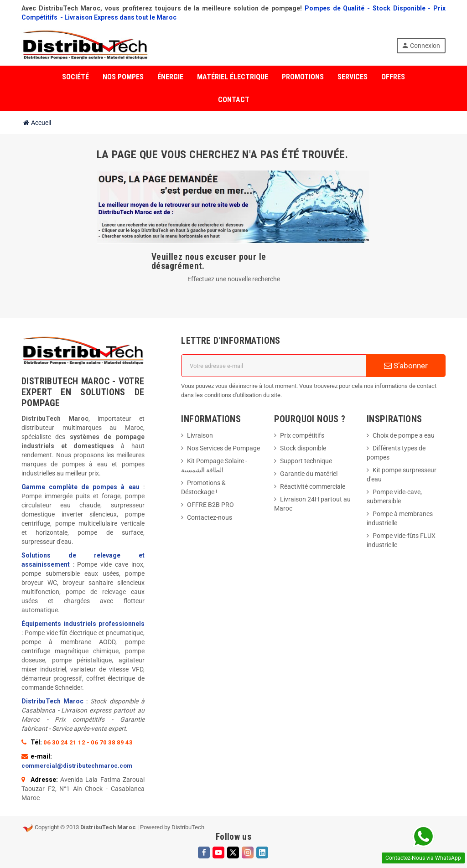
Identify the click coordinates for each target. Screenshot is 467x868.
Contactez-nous (210, 517)
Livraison (200, 435)
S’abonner (406, 366)
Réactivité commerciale (313, 486)
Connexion (421, 45)
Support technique (306, 461)
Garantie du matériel (309, 474)
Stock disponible (303, 448)
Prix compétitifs (302, 435)
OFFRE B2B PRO (210, 505)
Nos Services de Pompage (223, 448)
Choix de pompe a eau (404, 435)
